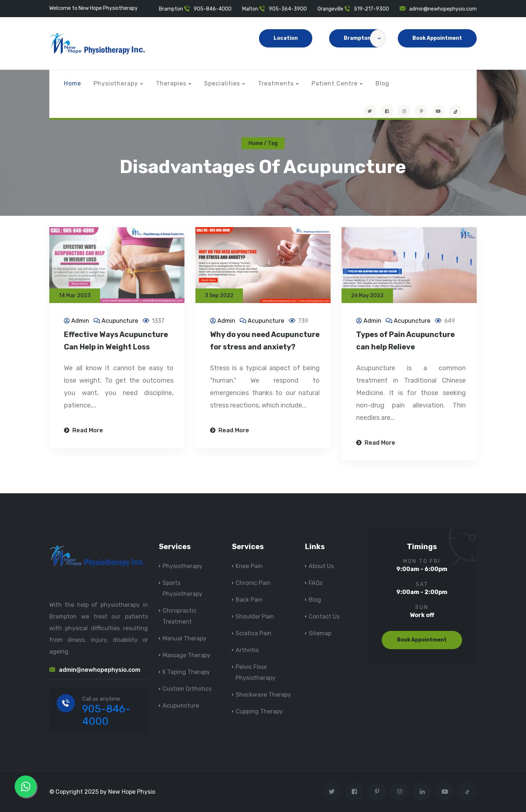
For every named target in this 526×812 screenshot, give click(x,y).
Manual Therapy (184, 638)
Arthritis (247, 650)
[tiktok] (456, 111)
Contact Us (324, 616)
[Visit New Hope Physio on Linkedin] (422, 792)
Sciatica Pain (254, 633)
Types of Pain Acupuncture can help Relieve (405, 341)
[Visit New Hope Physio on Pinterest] (421, 111)
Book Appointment (437, 38)
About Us (321, 566)
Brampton (365, 38)
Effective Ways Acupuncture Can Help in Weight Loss (116, 341)
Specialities (222, 83)
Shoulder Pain (255, 616)
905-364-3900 (288, 9)
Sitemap (320, 633)
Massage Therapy (186, 655)
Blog (382, 83)
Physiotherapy (116, 83)
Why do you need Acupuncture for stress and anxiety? (265, 341)
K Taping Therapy (186, 672)
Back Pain (249, 600)
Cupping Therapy (259, 711)
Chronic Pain (253, 583)
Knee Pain (249, 566)
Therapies (171, 83)
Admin (80, 321)
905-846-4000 (213, 9)
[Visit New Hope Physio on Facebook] (387, 111)
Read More (83, 431)
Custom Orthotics (187, 689)
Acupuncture (120, 321)
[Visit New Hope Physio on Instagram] (404, 111)
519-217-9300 (371, 9)
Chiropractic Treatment (180, 616)
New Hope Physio (132, 792)
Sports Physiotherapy (182, 588)
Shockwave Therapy (263, 695)
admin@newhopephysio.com (443, 9)
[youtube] (438, 111)
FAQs (316, 583)
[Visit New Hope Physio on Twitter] (370, 111)
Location (286, 38)
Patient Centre (335, 83)
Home (73, 83)
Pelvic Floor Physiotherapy (256, 672)
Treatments (276, 83)
